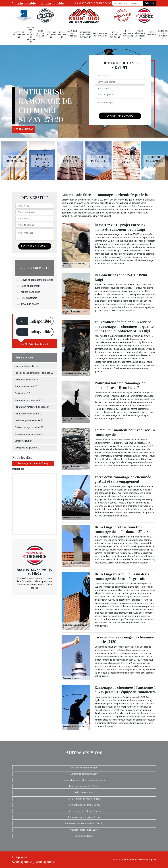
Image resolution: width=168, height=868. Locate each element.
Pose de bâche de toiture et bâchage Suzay (84, 780)
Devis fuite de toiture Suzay (84, 774)
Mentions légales (148, 860)
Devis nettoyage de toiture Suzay (84, 805)
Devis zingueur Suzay (84, 792)
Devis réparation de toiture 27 (140, 35)
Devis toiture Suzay (84, 836)
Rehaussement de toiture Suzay (84, 817)
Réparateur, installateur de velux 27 (85, 35)
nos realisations (24, 129)
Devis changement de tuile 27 (115, 35)
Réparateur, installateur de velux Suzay (84, 823)
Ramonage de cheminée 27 (72, 35)
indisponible (24, 3)
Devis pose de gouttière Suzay (84, 786)
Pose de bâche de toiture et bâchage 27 (31, 35)
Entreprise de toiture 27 (51, 35)
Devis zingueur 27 (152, 35)
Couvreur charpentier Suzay (84, 830)
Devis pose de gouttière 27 (163, 35)
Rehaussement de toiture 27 (100, 35)
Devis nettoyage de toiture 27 (128, 35)
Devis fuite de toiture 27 (40, 35)
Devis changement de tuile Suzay (84, 811)
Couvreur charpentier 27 (19, 35)
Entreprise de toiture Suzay (84, 768)
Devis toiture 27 (62, 35)
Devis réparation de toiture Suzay (84, 799)
